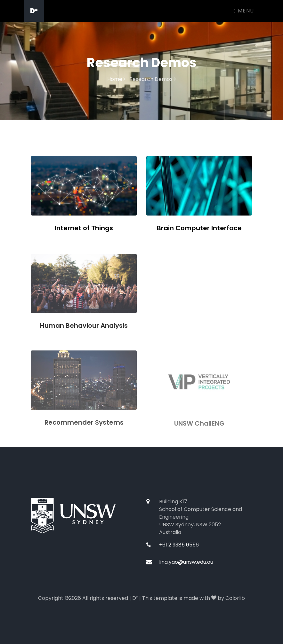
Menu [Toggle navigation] (244, 11)
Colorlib (235, 598)
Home (116, 79)
